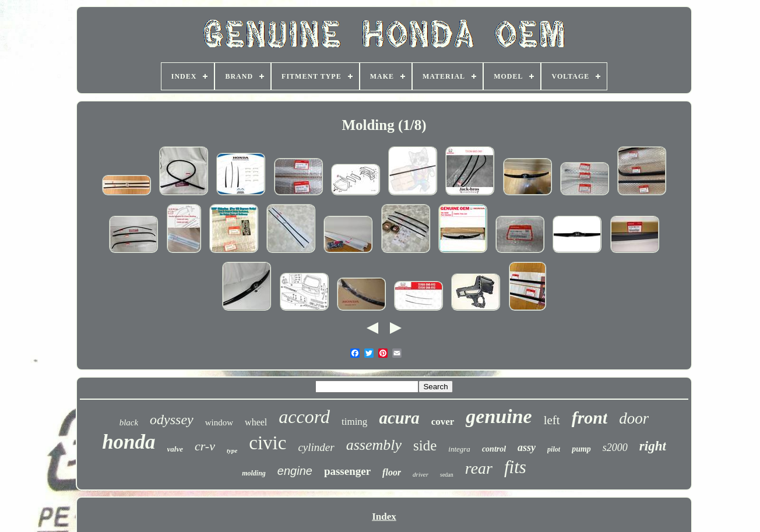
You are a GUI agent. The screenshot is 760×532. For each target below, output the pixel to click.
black (129, 422)
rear (479, 468)
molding (254, 473)
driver (421, 474)
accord (304, 417)
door (634, 418)
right (653, 446)
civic (268, 443)
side (425, 445)
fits (515, 467)
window (219, 422)
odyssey (172, 420)
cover (443, 422)
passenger (347, 471)
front (590, 418)
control (494, 449)
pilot (554, 449)
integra (459, 449)
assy (527, 448)
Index (384, 517)
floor (392, 472)
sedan (447, 475)
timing (354, 422)
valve (175, 449)
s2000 (615, 448)
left (552, 420)
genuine (499, 416)
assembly (374, 445)
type (232, 450)
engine (295, 471)
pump (581, 449)
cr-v (205, 446)
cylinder (316, 447)
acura (399, 418)
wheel (256, 422)
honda (129, 442)
